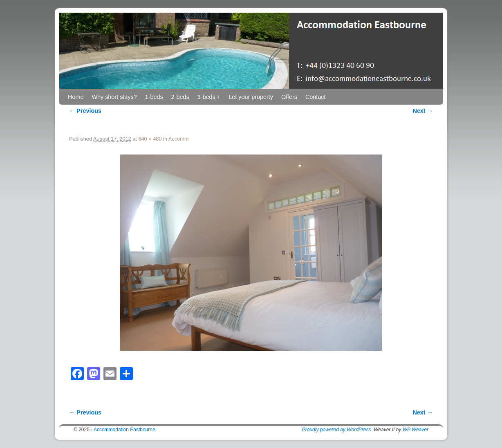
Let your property (251, 97)
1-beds (154, 97)
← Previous (85, 111)
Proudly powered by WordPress (337, 430)
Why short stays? (114, 97)
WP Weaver (416, 430)
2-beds (180, 97)
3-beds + (209, 97)
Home (76, 97)
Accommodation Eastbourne (124, 430)
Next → (423, 111)
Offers (289, 97)
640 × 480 (150, 139)
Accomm (179, 139)
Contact (316, 97)
